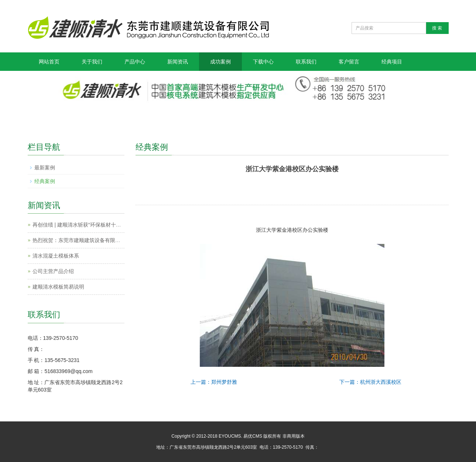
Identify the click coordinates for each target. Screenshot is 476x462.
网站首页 (49, 62)
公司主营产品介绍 (53, 271)
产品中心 (135, 62)
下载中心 (263, 62)
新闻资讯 (178, 62)
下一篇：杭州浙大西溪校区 (370, 382)
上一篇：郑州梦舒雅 (214, 382)
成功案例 (220, 62)
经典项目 (392, 62)
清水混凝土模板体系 (56, 256)
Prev (203, 188)
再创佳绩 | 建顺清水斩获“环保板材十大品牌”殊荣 (88, 225)
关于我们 (92, 62)
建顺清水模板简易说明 (58, 287)
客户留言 (349, 62)
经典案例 (45, 181)
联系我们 (306, 62)
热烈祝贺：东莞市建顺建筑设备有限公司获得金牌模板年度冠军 (105, 240)
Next (381, 188)
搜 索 (437, 28)
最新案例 (45, 168)
